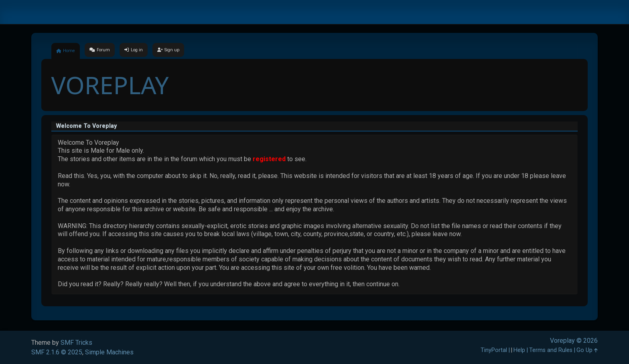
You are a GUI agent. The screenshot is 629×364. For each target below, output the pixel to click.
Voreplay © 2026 (574, 341)
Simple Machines (109, 352)
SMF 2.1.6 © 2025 (57, 352)
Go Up (587, 350)
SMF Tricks (76, 343)
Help (519, 350)
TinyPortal (494, 350)
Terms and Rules (551, 350)
